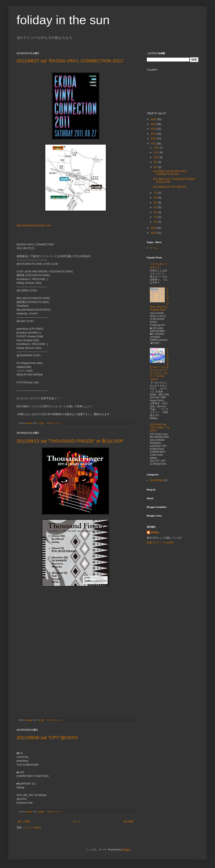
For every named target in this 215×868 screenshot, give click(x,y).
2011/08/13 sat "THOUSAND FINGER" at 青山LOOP (70, 441)
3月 (156, 212)
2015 (154, 124)
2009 (154, 233)
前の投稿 (128, 822)
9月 (156, 162)
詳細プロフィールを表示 (160, 543)
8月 (156, 167)
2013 (154, 134)
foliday (155, 532)
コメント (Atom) (32, 828)
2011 (154, 144)
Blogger (126, 850)
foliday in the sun (63, 20)
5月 (156, 203)
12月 (157, 148)
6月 (156, 198)
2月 (156, 217)
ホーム (77, 822)
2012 (154, 139)
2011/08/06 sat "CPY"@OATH (47, 738)
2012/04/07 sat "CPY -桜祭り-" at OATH (160, 428)
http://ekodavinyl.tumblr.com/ (34, 225)
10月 (157, 157)
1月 (156, 222)
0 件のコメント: (55, 423)
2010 (154, 228)
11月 (157, 152)
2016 (154, 119)
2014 (154, 129)
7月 (156, 193)
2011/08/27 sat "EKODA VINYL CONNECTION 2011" (70, 61)
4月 (156, 207)
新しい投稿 (24, 822)
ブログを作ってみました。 (159, 266)
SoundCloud (157, 480)
